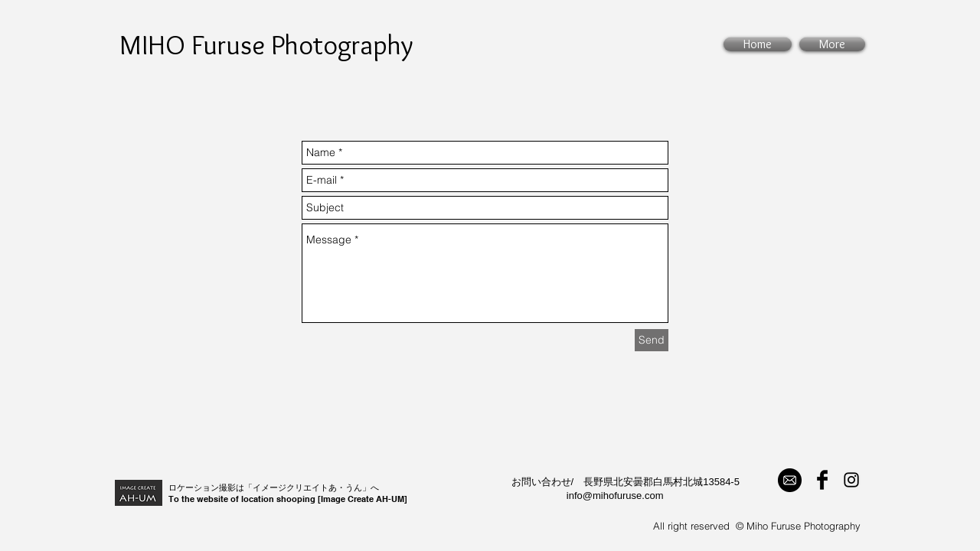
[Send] (652, 340)
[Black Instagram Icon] (851, 480)
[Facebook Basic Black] (822, 480)
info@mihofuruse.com (615, 496)
